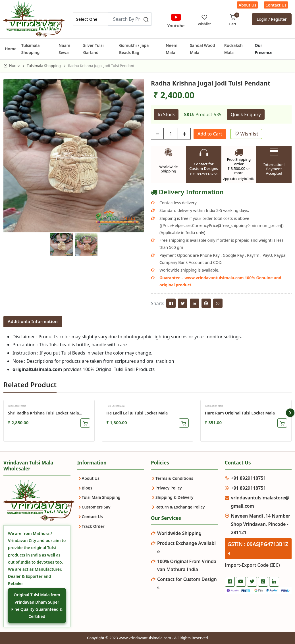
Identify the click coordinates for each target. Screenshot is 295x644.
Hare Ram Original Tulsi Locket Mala (240, 413)
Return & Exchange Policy (180, 507)
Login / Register (272, 19)
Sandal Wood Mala (202, 49)
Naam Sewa (64, 49)
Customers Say (96, 507)
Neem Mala (172, 49)
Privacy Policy (169, 488)
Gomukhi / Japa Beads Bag (134, 49)
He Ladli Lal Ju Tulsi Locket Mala (137, 413)
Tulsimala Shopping (31, 49)
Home (11, 49)
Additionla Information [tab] (33, 321)
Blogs (87, 488)
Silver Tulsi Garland (93, 49)
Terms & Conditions (174, 478)
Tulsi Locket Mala (17, 406)
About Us (247, 5)
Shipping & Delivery (174, 497)
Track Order (93, 526)
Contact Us (276, 5)
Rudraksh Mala (233, 49)
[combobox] (91, 19)
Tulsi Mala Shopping (101, 497)
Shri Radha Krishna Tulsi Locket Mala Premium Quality (43, 413)
